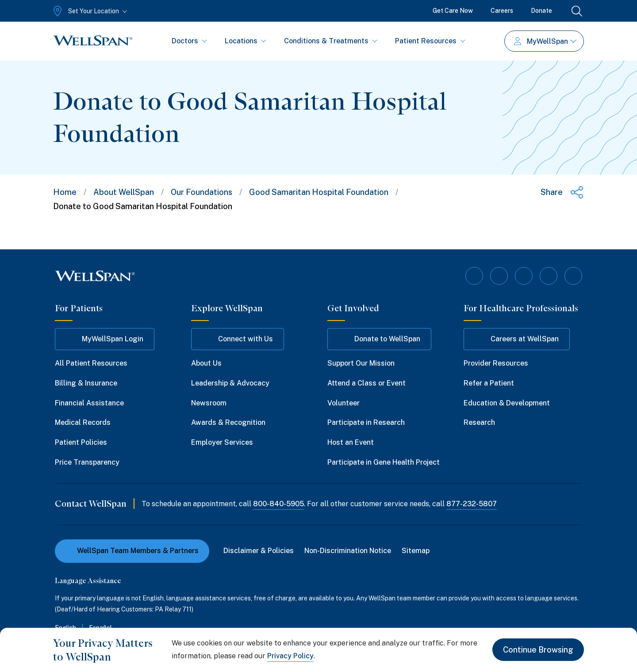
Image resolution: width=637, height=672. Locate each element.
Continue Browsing (538, 650)
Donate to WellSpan (379, 339)
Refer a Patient (489, 383)
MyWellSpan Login (105, 339)
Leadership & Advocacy (230, 383)
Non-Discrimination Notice (348, 551)
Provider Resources (496, 363)
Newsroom (209, 403)
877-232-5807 (472, 504)
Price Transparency (87, 462)
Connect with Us (238, 339)
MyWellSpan (545, 41)
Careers (502, 11)
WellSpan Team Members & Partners (132, 551)
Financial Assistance (89, 403)
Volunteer (343, 403)
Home (65, 192)
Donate (541, 11)
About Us (206, 363)
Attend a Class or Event (366, 383)
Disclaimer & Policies (259, 551)
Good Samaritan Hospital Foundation (319, 192)
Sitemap (416, 551)
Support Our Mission (361, 363)
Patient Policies (81, 442)
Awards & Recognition (228, 422)
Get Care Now (453, 11)
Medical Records (83, 422)
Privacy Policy (290, 656)
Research (479, 422)
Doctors (189, 41)
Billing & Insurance (86, 383)
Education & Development (507, 403)
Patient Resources (430, 41)
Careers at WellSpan (517, 339)
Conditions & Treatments (331, 41)
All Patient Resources (91, 363)
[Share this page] (562, 192)
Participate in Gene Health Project (384, 462)
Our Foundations (201, 192)
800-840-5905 (278, 504)
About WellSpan (124, 192)
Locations (246, 41)
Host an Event (351, 442)
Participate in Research (366, 422)
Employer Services (222, 442)
